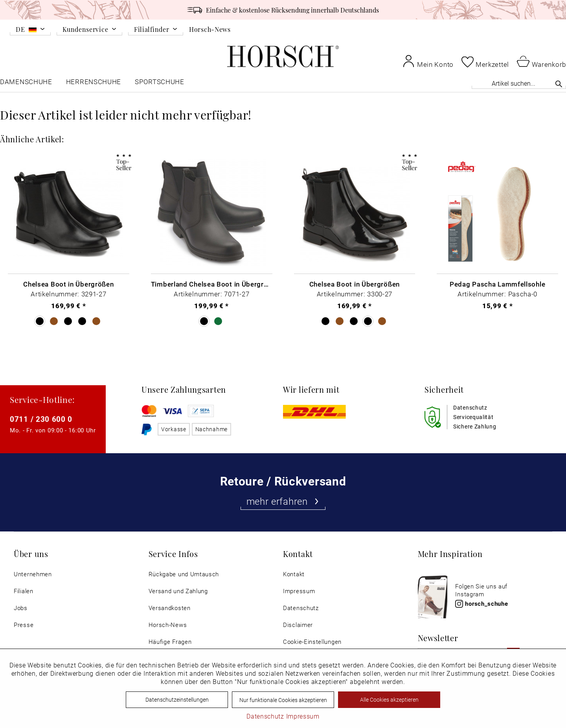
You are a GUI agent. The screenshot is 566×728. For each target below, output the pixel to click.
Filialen (24, 591)
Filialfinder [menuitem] (152, 30)
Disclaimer (298, 625)
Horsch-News (210, 29)
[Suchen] (559, 84)
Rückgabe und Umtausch (184, 574)
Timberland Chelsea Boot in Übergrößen (212, 284)
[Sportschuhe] (160, 84)
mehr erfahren (283, 501)
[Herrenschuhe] (94, 84)
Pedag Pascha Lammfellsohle (497, 284)
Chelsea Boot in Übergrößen (68, 284)
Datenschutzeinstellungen (177, 700)
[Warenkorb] (541, 61)
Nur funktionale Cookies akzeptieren (283, 700)
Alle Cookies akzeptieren (389, 700)
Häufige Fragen (170, 642)
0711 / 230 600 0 (41, 419)
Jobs (21, 608)
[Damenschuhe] (26, 84)
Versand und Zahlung (178, 591)
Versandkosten (170, 608)
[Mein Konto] (428, 61)
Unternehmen (33, 574)
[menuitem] (30, 31)
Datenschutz (301, 608)
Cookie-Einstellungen (312, 642)
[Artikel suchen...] (519, 83)
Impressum (299, 591)
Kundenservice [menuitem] (85, 30)
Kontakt (294, 574)
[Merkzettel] (485, 62)
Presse (24, 625)
